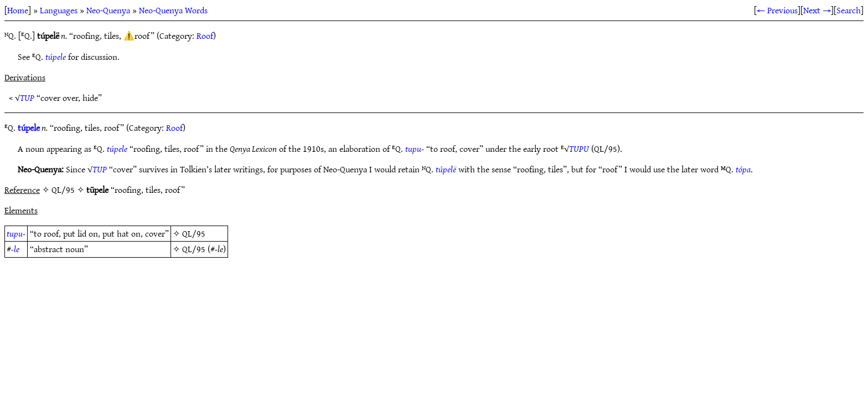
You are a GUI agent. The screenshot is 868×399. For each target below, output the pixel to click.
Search (849, 10)
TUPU (579, 149)
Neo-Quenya (108, 10)
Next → (817, 10)
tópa (743, 169)
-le (15, 249)
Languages (59, 10)
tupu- (415, 149)
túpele (56, 57)
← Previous (777, 10)
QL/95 (194, 233)
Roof (205, 35)
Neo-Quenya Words (173, 10)
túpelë (446, 169)
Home (18, 10)
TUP (27, 98)
